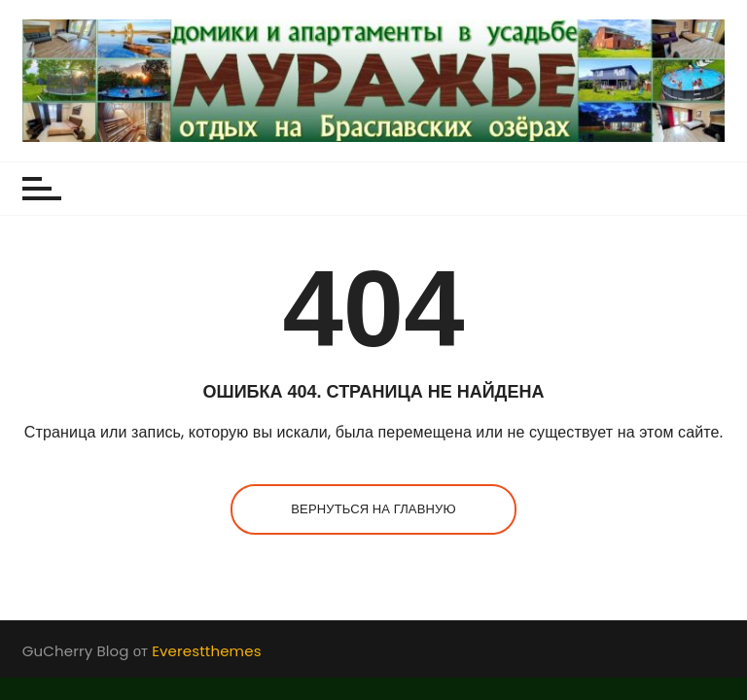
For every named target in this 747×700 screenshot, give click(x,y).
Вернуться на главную (373, 509)
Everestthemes (207, 651)
